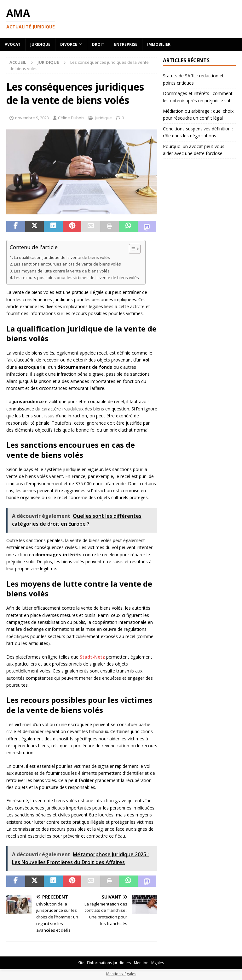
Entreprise (126, 44)
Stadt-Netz (92, 657)
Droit (98, 44)
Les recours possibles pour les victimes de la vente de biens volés (76, 278)
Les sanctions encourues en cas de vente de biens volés (67, 264)
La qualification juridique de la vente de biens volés (62, 257)
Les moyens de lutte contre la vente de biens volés (62, 271)
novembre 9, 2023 (32, 118)
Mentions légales (121, 974)
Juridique (40, 44)
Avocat (13, 44)
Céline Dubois (71, 118)
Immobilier (159, 44)
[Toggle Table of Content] (132, 249)
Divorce (69, 44)
